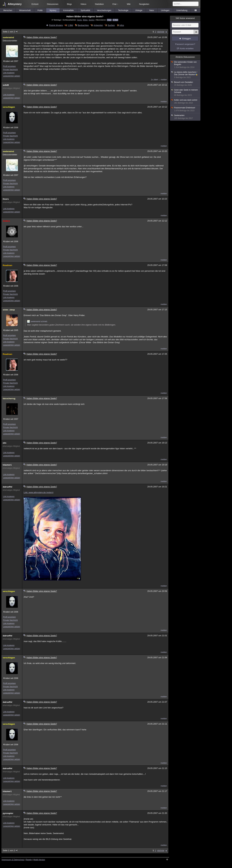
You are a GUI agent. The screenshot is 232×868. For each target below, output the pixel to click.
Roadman (7, 265)
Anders (6, 221)
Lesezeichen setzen (12, 76)
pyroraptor (8, 813)
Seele (80, 20)
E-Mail (115, 20)
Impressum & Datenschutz (13, 860)
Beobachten (83, 25)
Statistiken (99, 4)
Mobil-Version (39, 860)
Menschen (8, 10)
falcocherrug (9, 399)
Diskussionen (53, 4)
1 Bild (70, 25)
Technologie (123, 10)
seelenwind (8, 37)
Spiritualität (85, 10)
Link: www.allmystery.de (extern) (38, 492)
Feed (109, 20)
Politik (40, 10)
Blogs (69, 4)
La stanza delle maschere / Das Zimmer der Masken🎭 (185, 75)
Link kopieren (9, 73)
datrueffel (7, 487)
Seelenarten (185, 117)
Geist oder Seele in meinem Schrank (185, 93)
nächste (161, 32)
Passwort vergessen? (185, 44)
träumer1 (7, 465)
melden (164, 80)
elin (4, 443)
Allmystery (15, 4)
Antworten (98, 25)
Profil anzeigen (9, 66)
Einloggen (187, 39)
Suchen (111, 25)
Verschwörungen (104, 10)
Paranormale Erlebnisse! (185, 109)
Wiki (129, 4)
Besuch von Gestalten (185, 84)
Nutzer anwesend (185, 18)
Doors (6, 199)
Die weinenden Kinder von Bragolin (185, 65)
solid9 (6, 85)
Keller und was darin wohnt (185, 102)
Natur (152, 10)
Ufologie (139, 10)
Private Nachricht (10, 70)
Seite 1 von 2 (10, 32)
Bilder (85, 20)
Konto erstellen (187, 48)
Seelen (92, 20)
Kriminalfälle (68, 10)
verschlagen (9, 107)
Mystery (53, 10)
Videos (83, 4)
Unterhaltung (182, 10)
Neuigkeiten (144, 4)
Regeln (29, 860)
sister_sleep (9, 310)
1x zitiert (154, 80)
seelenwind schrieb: (37, 321)
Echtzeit (35, 4)
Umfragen (165, 10)
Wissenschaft (25, 10)
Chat (115, 4)
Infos (122, 25)
